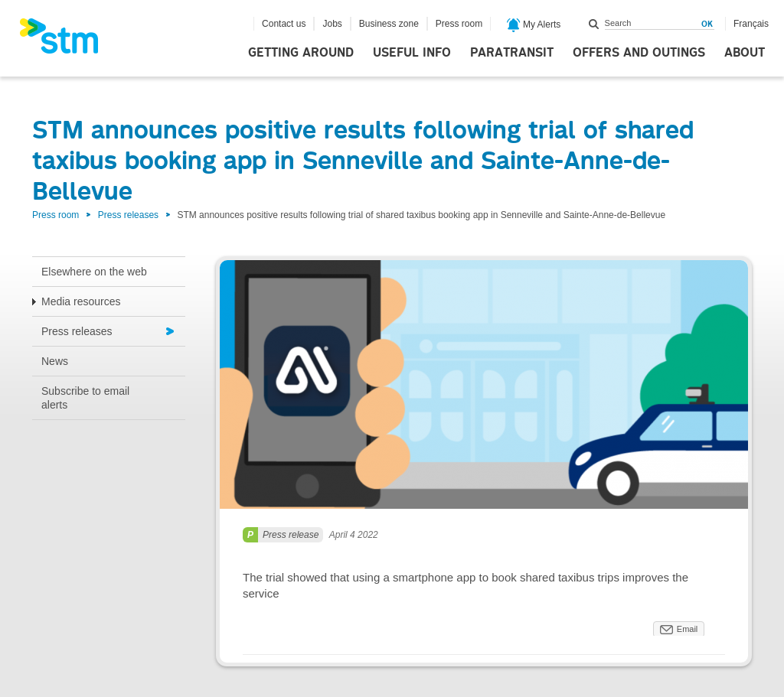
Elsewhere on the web (94, 272)
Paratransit (512, 53)
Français (751, 24)
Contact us (284, 24)
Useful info (412, 53)
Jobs (332, 24)
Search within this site (594, 24)
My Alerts (534, 25)
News (55, 361)
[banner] (67, 41)
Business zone (389, 24)
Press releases (128, 215)
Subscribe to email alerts (85, 398)
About (745, 53)
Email (688, 629)
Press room (459, 24)
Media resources (81, 301)
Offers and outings (639, 53)
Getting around (301, 53)
